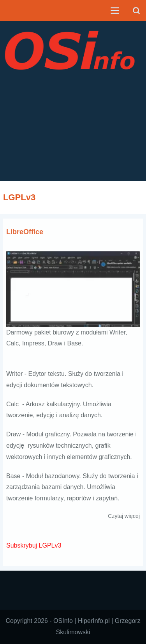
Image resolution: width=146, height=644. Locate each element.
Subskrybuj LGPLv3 (34, 545)
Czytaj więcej (124, 516)
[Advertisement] (73, 138)
